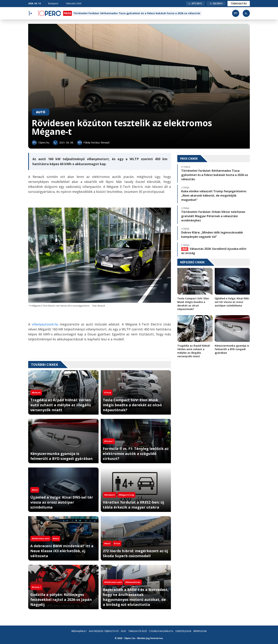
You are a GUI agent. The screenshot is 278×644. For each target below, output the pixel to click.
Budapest (52, 3)
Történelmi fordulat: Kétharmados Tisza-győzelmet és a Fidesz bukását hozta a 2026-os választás (137, 13)
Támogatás (239, 3)
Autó (41, 112)
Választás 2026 (72, 3)
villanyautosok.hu (45, 324)
